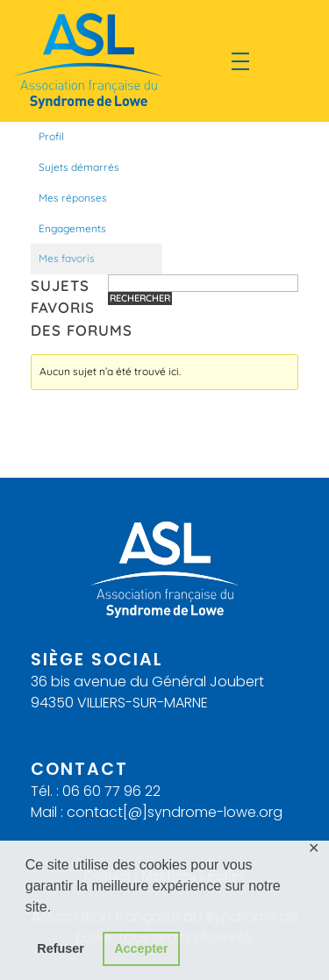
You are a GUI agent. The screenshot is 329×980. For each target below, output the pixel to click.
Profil (51, 136)
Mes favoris (67, 258)
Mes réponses (73, 198)
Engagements (72, 228)
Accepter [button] (141, 948)
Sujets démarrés (79, 167)
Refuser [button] (61, 948)
